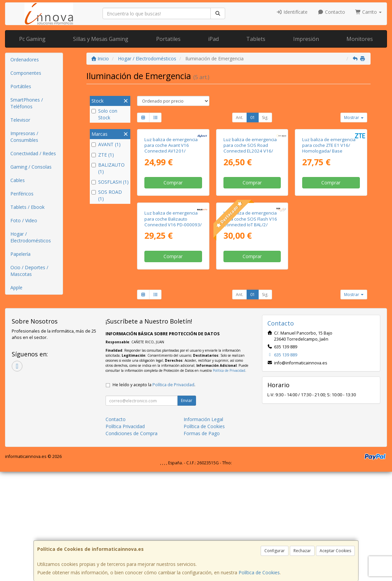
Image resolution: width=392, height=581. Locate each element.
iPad (213, 39)
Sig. (265, 118)
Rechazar (302, 551)
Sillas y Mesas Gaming (101, 39)
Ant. (240, 118)
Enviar (187, 510)
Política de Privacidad (229, 480)
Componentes (26, 73)
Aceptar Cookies (335, 551)
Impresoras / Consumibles (24, 137)
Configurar (275, 551)
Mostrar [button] (354, 118)
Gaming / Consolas (31, 167)
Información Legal (203, 529)
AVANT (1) (106, 144)
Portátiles (21, 86)
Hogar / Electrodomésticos (31, 237)
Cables (18, 180)
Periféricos (22, 194)
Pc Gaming (32, 39)
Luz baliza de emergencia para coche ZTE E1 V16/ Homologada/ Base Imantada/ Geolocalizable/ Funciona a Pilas (330, 206)
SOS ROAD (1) (107, 195)
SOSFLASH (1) (110, 182)
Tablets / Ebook (27, 207)
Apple (16, 287)
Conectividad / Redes (33, 153)
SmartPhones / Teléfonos (27, 103)
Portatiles (168, 39)
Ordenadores (25, 60)
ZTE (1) (103, 155)
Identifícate (292, 12)
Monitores (360, 39)
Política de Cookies (259, 572)
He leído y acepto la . (154, 494)
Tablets (256, 39)
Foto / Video (24, 220)
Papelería (20, 254)
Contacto (331, 12)
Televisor (20, 120)
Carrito (369, 12)
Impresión (306, 39)
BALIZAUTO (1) (108, 168)
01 (253, 118)
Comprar (173, 238)
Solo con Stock (104, 114)
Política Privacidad (125, 536)
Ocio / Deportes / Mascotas (29, 271)
